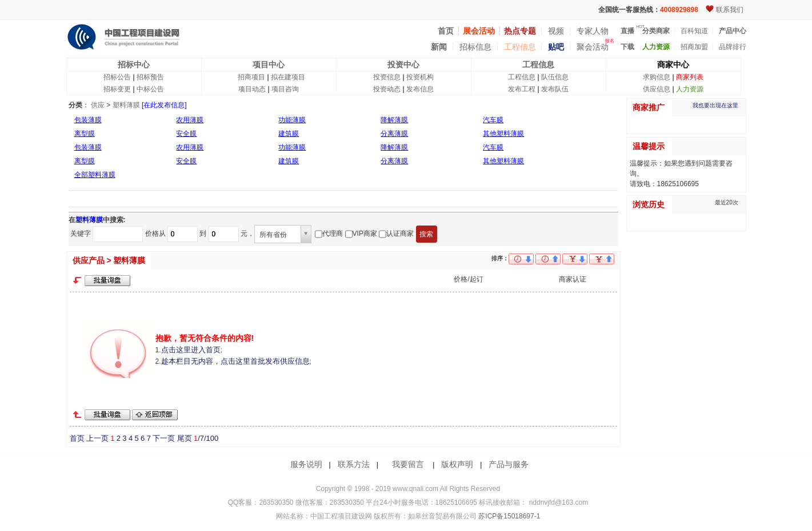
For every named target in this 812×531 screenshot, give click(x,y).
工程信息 (520, 47)
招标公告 (117, 77)
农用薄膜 (190, 120)
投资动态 (387, 89)
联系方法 (354, 464)
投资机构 (420, 77)
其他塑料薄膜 (503, 134)
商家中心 (673, 65)
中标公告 (150, 89)
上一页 (97, 438)
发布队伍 (555, 89)
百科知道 (694, 31)
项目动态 (252, 89)
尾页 (185, 438)
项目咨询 (285, 89)
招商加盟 (694, 47)
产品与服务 (509, 464)
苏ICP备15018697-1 (508, 516)
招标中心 (134, 65)
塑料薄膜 (126, 105)
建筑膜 (289, 134)
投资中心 (403, 65)
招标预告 (150, 77)
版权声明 (457, 464)
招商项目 (251, 77)
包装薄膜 (88, 120)
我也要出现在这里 (715, 105)
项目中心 (269, 65)
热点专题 (520, 31)
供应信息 (657, 89)
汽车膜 (493, 120)
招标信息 (475, 47)
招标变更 (117, 89)
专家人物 (593, 31)
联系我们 (730, 10)
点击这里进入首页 (191, 350)
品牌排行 (733, 47)
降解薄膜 (394, 120)
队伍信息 (555, 77)
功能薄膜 (292, 120)
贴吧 (556, 47)
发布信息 (420, 89)
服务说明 (306, 464)
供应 (98, 105)
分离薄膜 (394, 134)
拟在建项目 (288, 77)
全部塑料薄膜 (95, 175)
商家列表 (690, 77)
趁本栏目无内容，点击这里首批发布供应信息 (235, 361)
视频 (556, 31)
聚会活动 (593, 47)
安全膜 (186, 134)
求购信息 (657, 77)
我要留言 (408, 464)
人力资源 (690, 89)
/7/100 (206, 438)
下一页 (164, 438)
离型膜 (85, 134)
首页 (77, 438)
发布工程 (522, 89)
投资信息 (387, 77)
